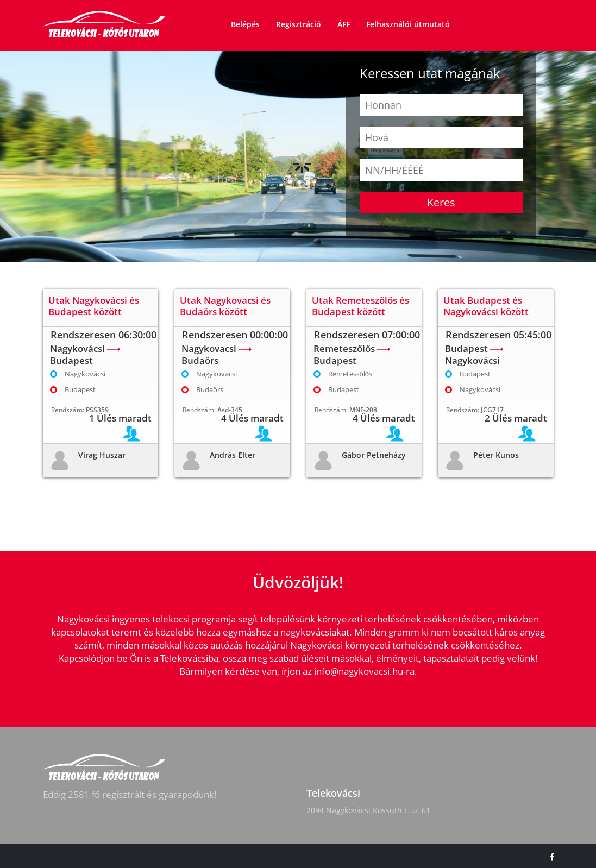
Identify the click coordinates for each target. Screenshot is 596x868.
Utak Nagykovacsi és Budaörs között (225, 306)
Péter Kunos (496, 455)
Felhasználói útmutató (408, 24)
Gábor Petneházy (374, 455)
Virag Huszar (102, 455)
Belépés (245, 24)
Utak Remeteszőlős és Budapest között (360, 306)
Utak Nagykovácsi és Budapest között (94, 306)
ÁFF (344, 24)
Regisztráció (299, 24)
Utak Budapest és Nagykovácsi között (486, 306)
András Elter (233, 455)
